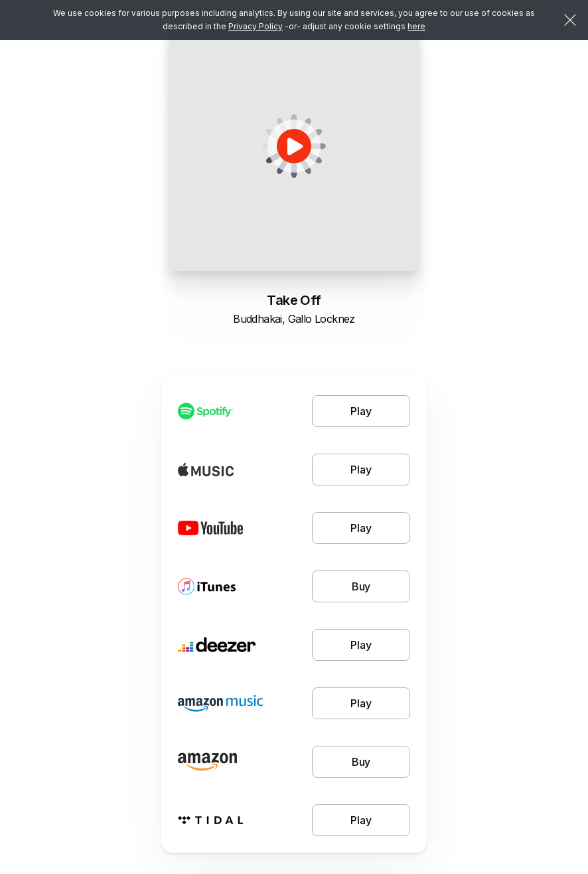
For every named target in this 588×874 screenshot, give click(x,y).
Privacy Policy (256, 26)
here (416, 26)
